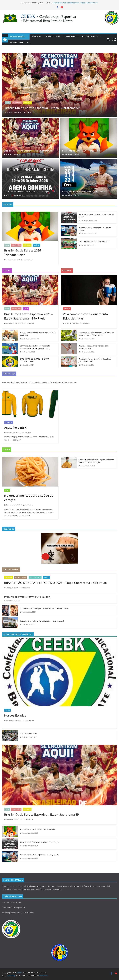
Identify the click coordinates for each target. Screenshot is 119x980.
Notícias (36, 245)
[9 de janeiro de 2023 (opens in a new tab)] (71, 323)
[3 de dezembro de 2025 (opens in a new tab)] (13, 154)
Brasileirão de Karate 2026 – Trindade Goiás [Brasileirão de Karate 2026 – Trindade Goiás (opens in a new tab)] (82, 151)
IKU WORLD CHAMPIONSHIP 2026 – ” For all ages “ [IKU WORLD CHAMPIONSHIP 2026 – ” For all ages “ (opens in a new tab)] (27, 192)
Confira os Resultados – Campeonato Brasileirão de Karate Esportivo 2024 (35, 347)
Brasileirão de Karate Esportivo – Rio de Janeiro (84, 192)
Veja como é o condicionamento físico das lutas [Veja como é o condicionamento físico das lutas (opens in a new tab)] (85, 316)
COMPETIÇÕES (70, 37)
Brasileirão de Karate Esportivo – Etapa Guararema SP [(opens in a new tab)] (75, 3)
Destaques (28, 103)
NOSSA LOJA (9, 422)
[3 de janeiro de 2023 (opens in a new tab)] (87, 365)
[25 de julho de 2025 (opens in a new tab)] (12, 588)
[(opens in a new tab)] (59, 54)
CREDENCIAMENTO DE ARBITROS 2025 (94, 242)
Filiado (7, 710)
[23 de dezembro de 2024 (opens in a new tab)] (14, 323)
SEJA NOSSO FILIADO (28, 734)
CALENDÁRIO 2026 (52, 37)
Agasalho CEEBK (15, 427)
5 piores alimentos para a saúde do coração (29, 498)
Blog (29, 42)
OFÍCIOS (35, 37)
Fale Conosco (16, 42)
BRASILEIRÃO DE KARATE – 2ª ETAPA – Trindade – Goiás (35, 360)
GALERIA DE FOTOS (90, 37)
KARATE (26, 309)
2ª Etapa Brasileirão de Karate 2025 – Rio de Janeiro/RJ (38, 334)
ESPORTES (67, 309)
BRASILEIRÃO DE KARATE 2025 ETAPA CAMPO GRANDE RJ (27, 597)
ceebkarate (30, 113)
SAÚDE (7, 490)
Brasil (8, 103)
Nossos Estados (15, 715)
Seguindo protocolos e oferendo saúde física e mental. (42, 621)
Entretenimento (21, 577)
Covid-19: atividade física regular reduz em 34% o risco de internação (96, 461)
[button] (26, 37)
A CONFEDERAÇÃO (17, 37)
